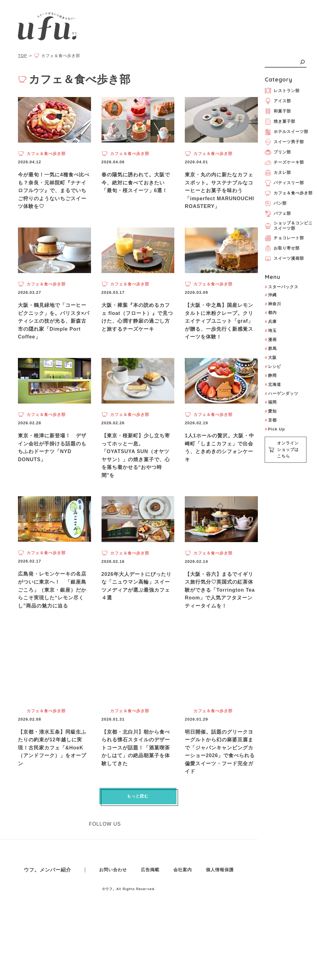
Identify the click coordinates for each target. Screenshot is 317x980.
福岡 (271, 402)
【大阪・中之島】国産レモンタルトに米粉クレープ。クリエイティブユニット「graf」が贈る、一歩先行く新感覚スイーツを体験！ (219, 321)
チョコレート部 (284, 238)
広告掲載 (150, 898)
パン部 (276, 203)
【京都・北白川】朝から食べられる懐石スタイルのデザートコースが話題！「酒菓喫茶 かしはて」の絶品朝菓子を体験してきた (136, 775)
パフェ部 (278, 214)
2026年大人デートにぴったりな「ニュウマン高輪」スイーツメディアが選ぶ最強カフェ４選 (137, 614)
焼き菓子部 (280, 122)
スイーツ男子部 (284, 142)
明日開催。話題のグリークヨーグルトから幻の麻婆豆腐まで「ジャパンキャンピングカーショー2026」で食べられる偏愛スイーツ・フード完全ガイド (220, 779)
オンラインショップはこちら (283, 450)
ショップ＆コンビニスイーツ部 (289, 226)
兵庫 (271, 322)
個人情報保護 (220, 898)
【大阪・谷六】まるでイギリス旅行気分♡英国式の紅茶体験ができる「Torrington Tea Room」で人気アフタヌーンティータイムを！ (220, 618)
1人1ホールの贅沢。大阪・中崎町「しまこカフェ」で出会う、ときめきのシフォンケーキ (219, 448)
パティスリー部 (284, 183)
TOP (23, 56)
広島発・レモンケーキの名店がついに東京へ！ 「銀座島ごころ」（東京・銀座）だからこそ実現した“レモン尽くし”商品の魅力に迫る (52, 618)
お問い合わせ (113, 898)
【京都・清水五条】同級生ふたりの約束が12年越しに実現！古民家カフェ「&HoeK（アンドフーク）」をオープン (52, 775)
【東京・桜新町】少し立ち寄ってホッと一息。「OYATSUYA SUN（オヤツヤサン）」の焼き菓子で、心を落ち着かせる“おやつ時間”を (136, 456)
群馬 (271, 349)
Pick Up (275, 429)
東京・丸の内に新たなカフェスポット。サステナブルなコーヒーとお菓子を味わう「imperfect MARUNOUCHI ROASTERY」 (220, 190)
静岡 (271, 375)
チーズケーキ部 (284, 163)
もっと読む (138, 824)
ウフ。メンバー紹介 (48, 898)
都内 (271, 313)
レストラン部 (282, 91)
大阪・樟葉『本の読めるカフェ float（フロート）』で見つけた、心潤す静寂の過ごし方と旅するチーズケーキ (137, 317)
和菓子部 (278, 111)
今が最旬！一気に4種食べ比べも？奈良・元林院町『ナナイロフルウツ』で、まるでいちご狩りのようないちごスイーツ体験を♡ (54, 190)
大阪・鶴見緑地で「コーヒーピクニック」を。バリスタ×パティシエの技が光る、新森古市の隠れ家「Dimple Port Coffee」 (54, 321)
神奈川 (273, 304)
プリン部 (278, 152)
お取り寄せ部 (282, 248)
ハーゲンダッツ (281, 393)
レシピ (273, 366)
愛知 (271, 411)
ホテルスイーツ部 (287, 132)
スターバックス (281, 287)
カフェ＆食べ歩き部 (289, 193)
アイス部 (278, 101)
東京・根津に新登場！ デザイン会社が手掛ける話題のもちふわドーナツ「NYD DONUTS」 (52, 448)
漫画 (271, 340)
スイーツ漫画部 (284, 259)
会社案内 (183, 898)
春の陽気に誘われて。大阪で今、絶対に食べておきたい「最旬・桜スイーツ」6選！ (136, 183)
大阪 (271, 358)
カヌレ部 (278, 173)
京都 (271, 420)
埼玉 (271, 331)
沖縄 (271, 295)
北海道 (273, 384)
